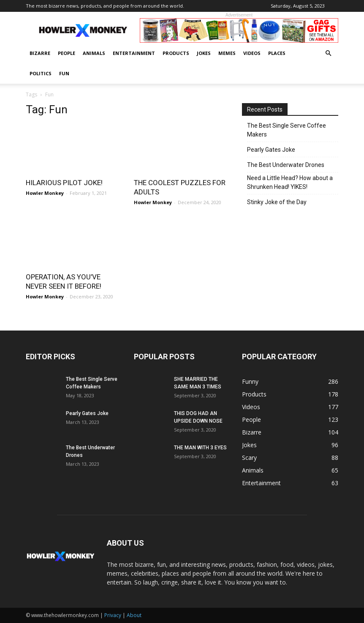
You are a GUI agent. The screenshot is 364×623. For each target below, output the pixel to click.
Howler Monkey (45, 193)
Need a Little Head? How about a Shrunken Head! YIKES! (290, 182)
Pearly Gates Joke (271, 150)
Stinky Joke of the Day (277, 202)
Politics (41, 73)
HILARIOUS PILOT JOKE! (64, 183)
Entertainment (134, 53)
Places (277, 53)
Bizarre (40, 53)
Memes (227, 53)
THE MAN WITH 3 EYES (200, 448)
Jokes (204, 53)
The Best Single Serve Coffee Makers (287, 130)
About (134, 615)
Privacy (113, 615)
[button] (328, 53)
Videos (252, 53)
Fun (64, 73)
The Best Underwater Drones (286, 165)
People (67, 53)
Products (176, 53)
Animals (94, 53)
